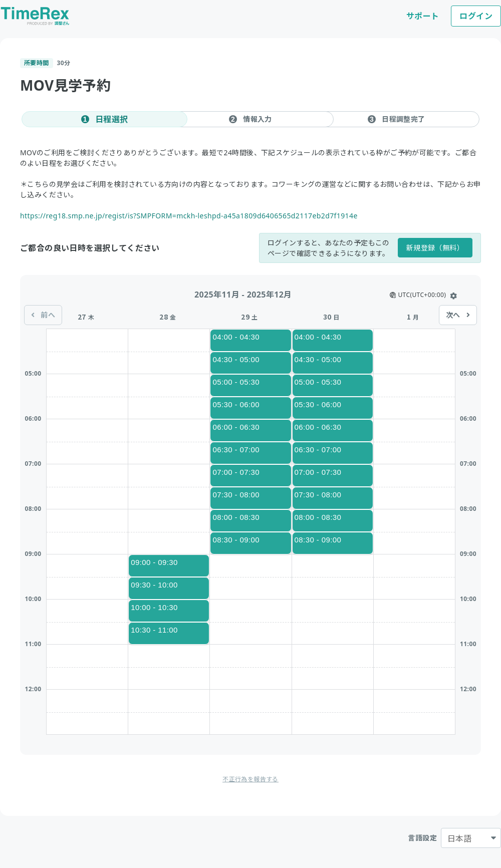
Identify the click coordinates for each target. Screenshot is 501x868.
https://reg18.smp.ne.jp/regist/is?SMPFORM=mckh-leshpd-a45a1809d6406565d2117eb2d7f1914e (189, 216)
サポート (423, 16)
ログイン (476, 16)
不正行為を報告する (250, 779)
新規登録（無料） (435, 248)
